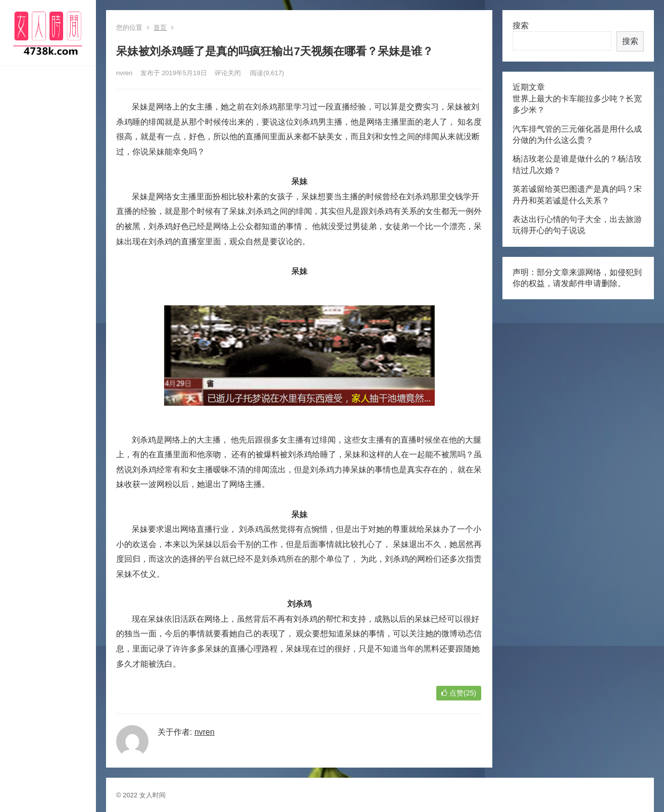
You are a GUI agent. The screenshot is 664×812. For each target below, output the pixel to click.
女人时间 (152, 795)
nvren (124, 73)
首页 (160, 28)
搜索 (521, 25)
